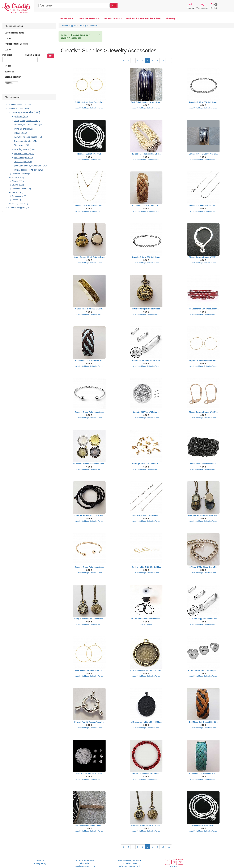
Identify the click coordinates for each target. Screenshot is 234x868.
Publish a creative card (129, 866)
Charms (15, 181)
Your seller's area (129, 863)
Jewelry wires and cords (26, 137)
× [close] (99, 35)
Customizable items (14, 33)
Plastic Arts (16, 178)
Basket (214, 6)
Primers (19, 116)
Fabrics (15, 200)
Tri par (8, 66)
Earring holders (22, 149)
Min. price (7, 55)
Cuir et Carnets (146, 624)
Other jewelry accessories (25, 121)
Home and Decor (19, 189)
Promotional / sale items (16, 44)
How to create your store (129, 860)
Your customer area (85, 860)
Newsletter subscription (85, 866)
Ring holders (20, 145)
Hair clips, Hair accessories (26, 125)
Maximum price (32, 55)
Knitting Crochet (18, 204)
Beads (14, 192)
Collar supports (21, 162)
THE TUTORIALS (112, 18)
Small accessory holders (26, 170)
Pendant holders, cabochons (28, 166)
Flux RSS (174, 866)
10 (163, 61)
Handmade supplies (17, 207)
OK (51, 56)
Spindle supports (21, 157)
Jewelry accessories (23, 112)
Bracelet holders (21, 153)
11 (169, 61)
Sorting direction (13, 77)
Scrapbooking (18, 196)
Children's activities (20, 174)
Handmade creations (17, 104)
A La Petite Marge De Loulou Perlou (89, 108)
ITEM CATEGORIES (88, 18)
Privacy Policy (40, 863)
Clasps (18, 133)
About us (40, 860)
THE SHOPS (66, 18)
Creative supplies (16, 108)
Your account (202, 6)
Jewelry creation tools (24, 141)
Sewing (15, 185)
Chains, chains (22, 129)
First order (85, 863)
